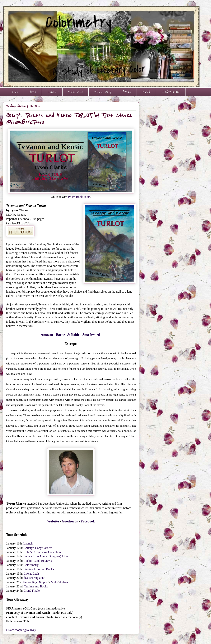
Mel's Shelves (59, 582)
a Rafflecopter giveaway (21, 630)
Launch (28, 543)
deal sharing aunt (34, 578)
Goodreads (70, 521)
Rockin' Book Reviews (38, 561)
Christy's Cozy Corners (38, 548)
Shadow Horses (171, 92)
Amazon (47, 335)
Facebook (88, 521)
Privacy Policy (103, 92)
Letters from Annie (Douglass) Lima (46, 556)
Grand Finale (32, 591)
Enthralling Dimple (35, 582)
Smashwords (92, 335)
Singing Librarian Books (39, 569)
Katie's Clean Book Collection (42, 552)
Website (53, 521)
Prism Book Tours (79, 197)
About (33, 92)
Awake (127, 92)
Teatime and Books (36, 586)
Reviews (52, 92)
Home (15, 92)
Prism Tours (75, 92)
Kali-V (146, 92)
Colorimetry (31, 565)
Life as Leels (32, 574)
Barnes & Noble (68, 335)
